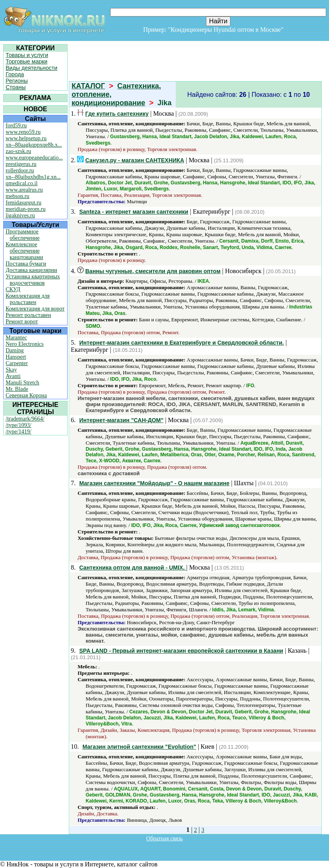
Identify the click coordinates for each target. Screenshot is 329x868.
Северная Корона (26, 395)
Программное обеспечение (23, 235)
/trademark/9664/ (25, 419)
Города (15, 74)
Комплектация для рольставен (28, 299)
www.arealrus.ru (24, 190)
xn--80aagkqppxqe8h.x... (34, 145)
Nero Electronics (25, 344)
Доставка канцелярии (31, 270)
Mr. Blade (17, 389)
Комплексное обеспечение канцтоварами (24, 251)
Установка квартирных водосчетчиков (33, 280)
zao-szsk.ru (18, 151)
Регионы (17, 81)
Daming (15, 350)
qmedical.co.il (22, 183)
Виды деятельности (32, 68)
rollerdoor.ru (20, 171)
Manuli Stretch (23, 383)
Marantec (16, 338)
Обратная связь (165, 838)
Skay (11, 370)
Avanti (13, 376)
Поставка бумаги (26, 264)
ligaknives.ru (20, 215)
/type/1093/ (19, 425)
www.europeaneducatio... (34, 158)
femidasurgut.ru (24, 203)
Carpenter (17, 363)
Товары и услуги (27, 55)
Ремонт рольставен (28, 315)
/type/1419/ (19, 432)
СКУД (13, 289)
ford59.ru (16, 126)
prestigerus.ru (21, 164)
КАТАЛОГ (88, 86)
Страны (16, 87)
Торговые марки (27, 61)
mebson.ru (17, 196)
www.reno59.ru (23, 132)
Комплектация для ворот (35, 309)
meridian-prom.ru (26, 209)
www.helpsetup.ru (26, 138)
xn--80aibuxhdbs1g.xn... (33, 177)
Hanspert (16, 357)
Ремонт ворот (22, 322)
